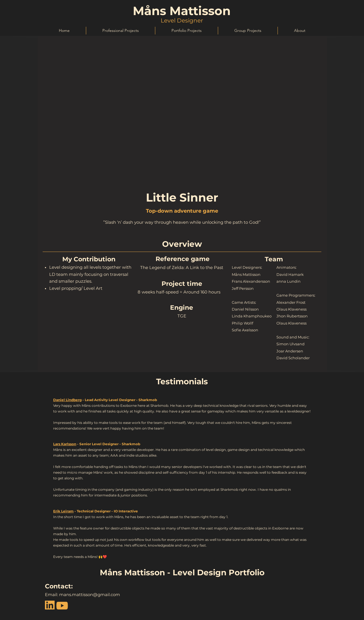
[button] (120, 31)
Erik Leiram (63, 511)
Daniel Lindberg (67, 400)
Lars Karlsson (65, 444)
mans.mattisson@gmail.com (90, 595)
